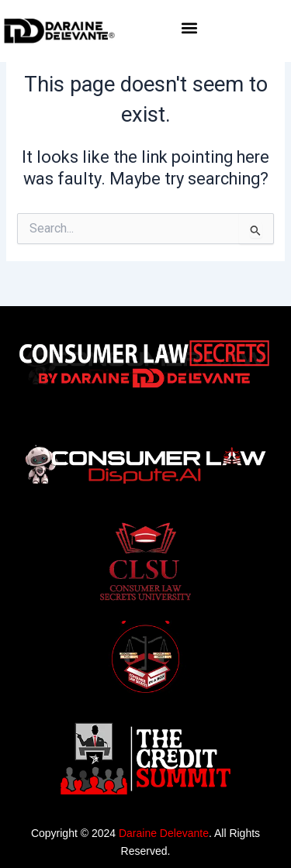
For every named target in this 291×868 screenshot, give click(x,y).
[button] (190, 28)
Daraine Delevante (164, 833)
